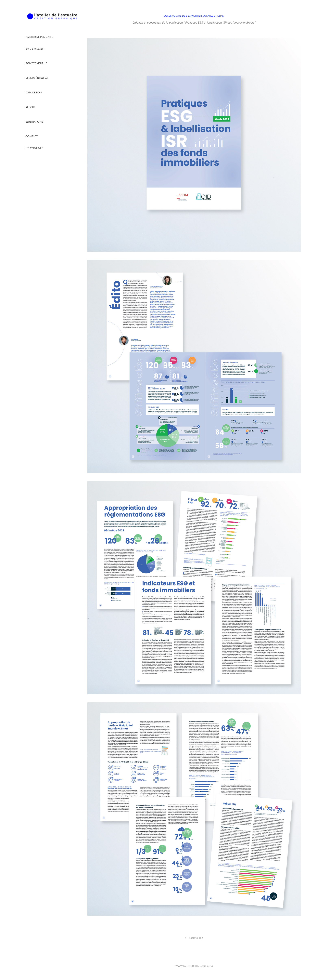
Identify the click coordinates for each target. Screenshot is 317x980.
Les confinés (34, 148)
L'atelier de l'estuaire (39, 37)
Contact (31, 136)
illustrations (34, 122)
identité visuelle (36, 63)
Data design (34, 92)
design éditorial (37, 78)
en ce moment (35, 49)
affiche (30, 107)
